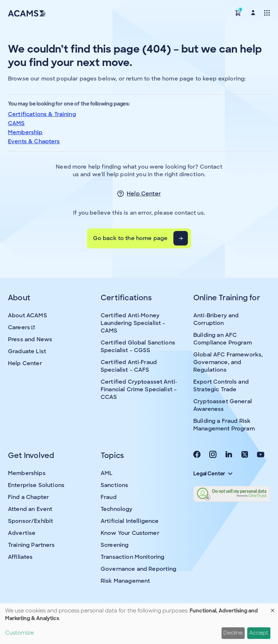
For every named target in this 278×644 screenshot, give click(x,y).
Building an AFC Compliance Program (223, 339)
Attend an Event (30, 509)
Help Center (144, 194)
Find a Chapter (28, 497)
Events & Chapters (34, 141)
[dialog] (139, 624)
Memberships (27, 473)
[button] (238, 13)
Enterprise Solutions (36, 485)
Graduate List (27, 351)
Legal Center (213, 474)
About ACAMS (28, 315)
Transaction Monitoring (132, 557)
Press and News (30, 339)
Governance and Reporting (139, 569)
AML (107, 473)
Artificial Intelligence (130, 521)
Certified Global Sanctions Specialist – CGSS (138, 346)
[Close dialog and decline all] (273, 608)
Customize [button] (19, 633)
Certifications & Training (42, 114)
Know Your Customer (130, 533)
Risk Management (125, 581)
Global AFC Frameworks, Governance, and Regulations (228, 362)
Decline (233, 633)
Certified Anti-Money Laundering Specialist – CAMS (133, 323)
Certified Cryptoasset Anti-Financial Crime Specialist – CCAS (139, 389)
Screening (115, 545)
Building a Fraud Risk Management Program (224, 425)
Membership (25, 132)
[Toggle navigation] (267, 13)
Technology (117, 509)
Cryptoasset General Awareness (223, 405)
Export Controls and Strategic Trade (221, 386)
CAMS (16, 123)
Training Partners (31, 545)
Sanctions (114, 485)
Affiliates (20, 557)
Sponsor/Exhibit (30, 521)
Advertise (22, 533)
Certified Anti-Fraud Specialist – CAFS (129, 366)
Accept (259, 633)
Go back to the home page (130, 238)
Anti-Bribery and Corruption (216, 319)
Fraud (109, 497)
